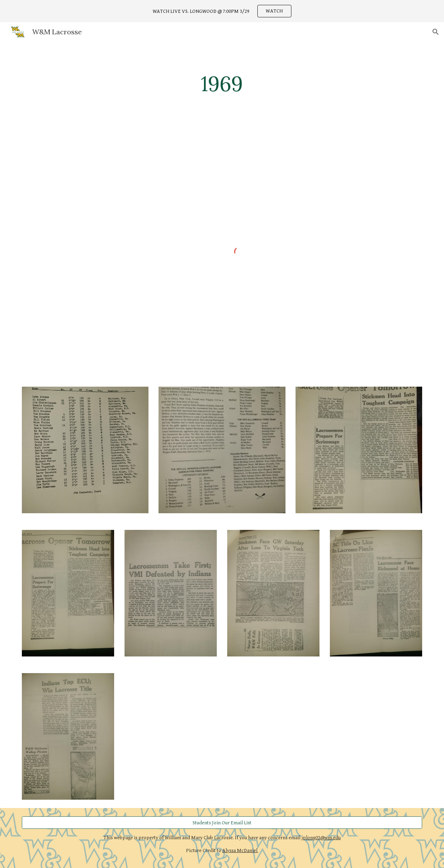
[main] (222, 84)
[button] (436, 32)
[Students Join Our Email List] (222, 823)
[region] (222, 11)
